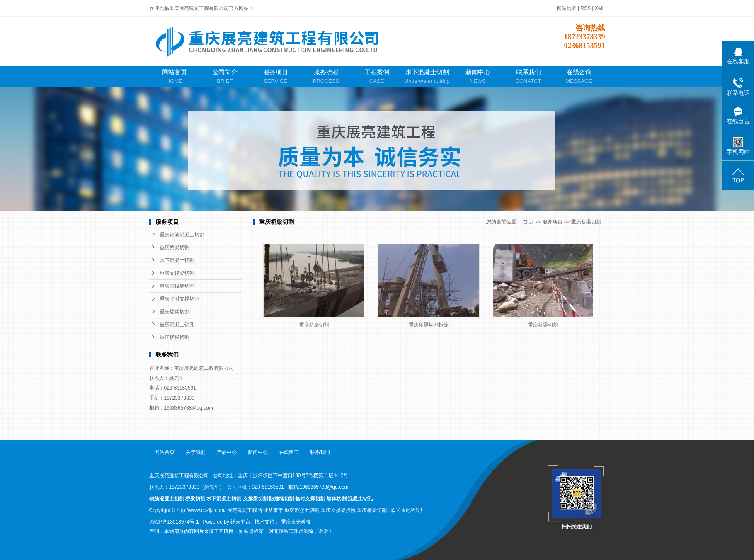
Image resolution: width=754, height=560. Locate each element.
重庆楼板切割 (175, 337)
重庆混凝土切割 (302, 510)
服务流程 (326, 77)
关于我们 (196, 452)
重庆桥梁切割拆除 (429, 325)
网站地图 (567, 8)
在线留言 (289, 452)
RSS (586, 8)
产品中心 (227, 452)
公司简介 (225, 77)
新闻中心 (478, 77)
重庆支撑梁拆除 (338, 510)
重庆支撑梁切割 (177, 273)
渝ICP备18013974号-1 (174, 522)
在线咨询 (579, 77)
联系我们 (529, 77)
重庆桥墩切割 (314, 325)
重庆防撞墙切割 (177, 286)
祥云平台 (240, 522)
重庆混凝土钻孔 (177, 325)
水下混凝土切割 (427, 77)
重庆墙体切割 (175, 312)
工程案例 (377, 77)
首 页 (528, 222)
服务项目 (276, 77)
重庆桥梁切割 (175, 247)
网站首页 (175, 77)
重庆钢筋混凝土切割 (182, 235)
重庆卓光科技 (296, 522)
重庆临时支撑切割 (179, 299)
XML (600, 8)
